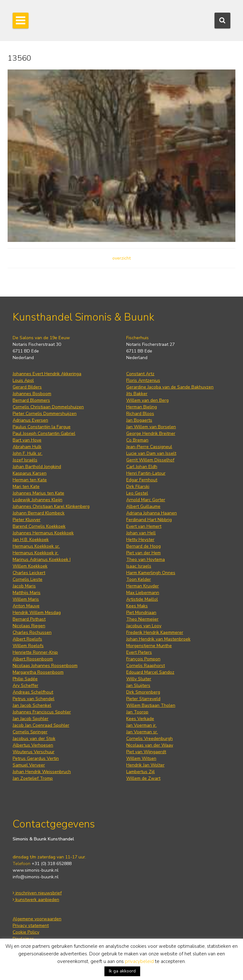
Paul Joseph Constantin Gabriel (44, 433)
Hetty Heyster (140, 540)
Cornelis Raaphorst (146, 666)
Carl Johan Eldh (142, 467)
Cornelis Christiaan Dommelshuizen (48, 407)
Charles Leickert (29, 573)
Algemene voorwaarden (37, 919)
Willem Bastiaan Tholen (151, 705)
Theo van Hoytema (146, 559)
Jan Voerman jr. (141, 725)
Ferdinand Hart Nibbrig (149, 520)
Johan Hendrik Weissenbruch (42, 772)
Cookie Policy (26, 932)
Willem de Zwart (143, 778)
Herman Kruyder (143, 586)
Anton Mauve (26, 606)
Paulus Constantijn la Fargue (42, 427)
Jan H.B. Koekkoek (31, 540)
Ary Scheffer (25, 685)
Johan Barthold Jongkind (37, 467)
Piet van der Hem (143, 553)
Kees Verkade (140, 719)
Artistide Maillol (142, 599)
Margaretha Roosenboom (38, 672)
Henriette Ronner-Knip (35, 652)
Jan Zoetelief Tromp (33, 778)
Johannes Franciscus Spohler (42, 712)
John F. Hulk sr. (28, 453)
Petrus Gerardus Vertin (36, 758)
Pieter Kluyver (27, 520)
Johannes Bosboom (32, 394)
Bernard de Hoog (143, 546)
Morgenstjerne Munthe (149, 646)
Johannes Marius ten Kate (38, 493)
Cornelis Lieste (28, 579)
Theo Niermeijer (142, 619)
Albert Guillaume (143, 506)
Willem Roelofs (28, 646)
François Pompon (143, 659)
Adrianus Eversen (30, 420)
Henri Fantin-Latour (146, 473)
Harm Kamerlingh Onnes (151, 573)
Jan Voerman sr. (142, 732)
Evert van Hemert (144, 526)
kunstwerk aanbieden (36, 900)
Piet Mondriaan (141, 613)
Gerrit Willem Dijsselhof (150, 460)
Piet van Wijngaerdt (146, 752)
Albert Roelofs (27, 639)
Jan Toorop (137, 712)
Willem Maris (26, 599)
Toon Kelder (139, 579)
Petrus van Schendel (34, 699)
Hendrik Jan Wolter (145, 765)
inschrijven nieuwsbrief (37, 893)
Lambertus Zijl (140, 772)
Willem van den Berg (147, 400)
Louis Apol (23, 380)
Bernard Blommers (31, 400)
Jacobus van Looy (144, 626)
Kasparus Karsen (30, 473)
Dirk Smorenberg (143, 692)
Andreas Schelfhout (33, 692)
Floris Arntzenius (143, 380)
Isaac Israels (139, 566)
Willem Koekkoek (30, 566)
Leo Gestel (137, 493)
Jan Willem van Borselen (151, 427)
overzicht (121, 258)
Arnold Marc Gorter (146, 500)
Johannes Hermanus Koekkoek (43, 533)
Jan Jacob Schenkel (32, 705)
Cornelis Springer (30, 732)
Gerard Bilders (27, 387)
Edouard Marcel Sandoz (150, 672)
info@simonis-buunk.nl (36, 877)
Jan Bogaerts (139, 420)
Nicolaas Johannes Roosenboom (45, 666)
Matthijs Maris (27, 593)
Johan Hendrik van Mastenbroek (158, 639)
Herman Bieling (142, 407)
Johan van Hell (141, 533)
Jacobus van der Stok (34, 739)
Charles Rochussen (32, 632)
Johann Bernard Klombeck (39, 513)
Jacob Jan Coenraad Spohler (41, 725)
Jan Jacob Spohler (31, 719)
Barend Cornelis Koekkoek (39, 526)
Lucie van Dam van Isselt (151, 453)
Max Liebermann (143, 593)
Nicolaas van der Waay (150, 745)
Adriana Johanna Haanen (152, 513)
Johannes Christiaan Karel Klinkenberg (51, 506)
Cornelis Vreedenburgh (150, 739)
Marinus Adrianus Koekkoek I (42, 559)
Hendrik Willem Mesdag (37, 613)
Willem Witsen (141, 758)
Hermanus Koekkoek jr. (36, 553)
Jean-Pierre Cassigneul (149, 447)
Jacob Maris (24, 586)
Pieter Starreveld (143, 699)
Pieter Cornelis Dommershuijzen (45, 414)
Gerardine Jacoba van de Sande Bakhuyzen (170, 387)
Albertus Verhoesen (33, 745)
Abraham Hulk (27, 447)
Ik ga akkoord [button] (122, 971)
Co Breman (137, 440)
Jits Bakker (137, 394)
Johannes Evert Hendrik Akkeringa (47, 374)
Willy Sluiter (139, 679)
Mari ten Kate (26, 487)
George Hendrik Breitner (151, 433)
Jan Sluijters (138, 685)
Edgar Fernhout (142, 480)
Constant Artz (140, 374)
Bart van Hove (27, 440)
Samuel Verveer (29, 765)
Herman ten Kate (30, 480)
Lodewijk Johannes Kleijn (37, 500)
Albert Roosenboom (33, 659)
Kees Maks (137, 606)
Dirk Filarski (138, 487)
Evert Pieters (139, 652)
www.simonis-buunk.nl (36, 870)
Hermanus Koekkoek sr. (36, 546)
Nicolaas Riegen (29, 626)
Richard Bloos (140, 414)
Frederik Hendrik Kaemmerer (155, 632)
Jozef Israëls (25, 460)
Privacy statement (31, 926)
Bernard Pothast (29, 619)
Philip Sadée (25, 679)
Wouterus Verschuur (34, 752)
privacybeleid (139, 961)
